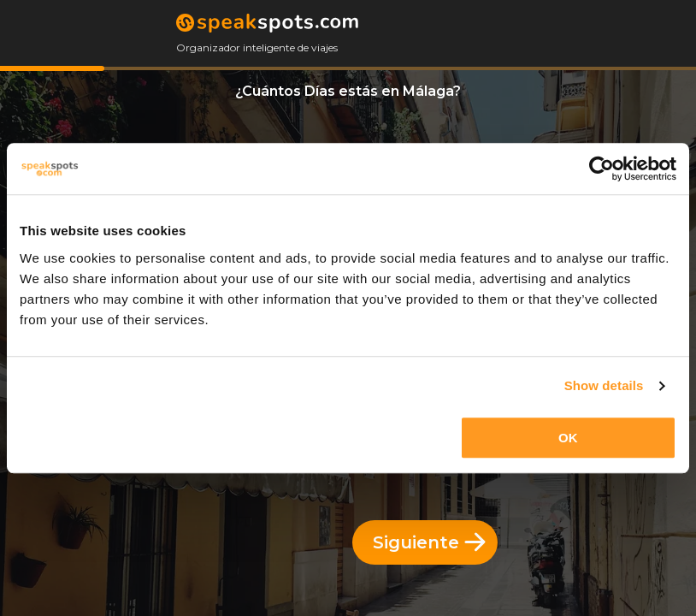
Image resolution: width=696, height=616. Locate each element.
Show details (604, 385)
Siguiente (429, 542)
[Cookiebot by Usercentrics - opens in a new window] (602, 169)
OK (568, 438)
